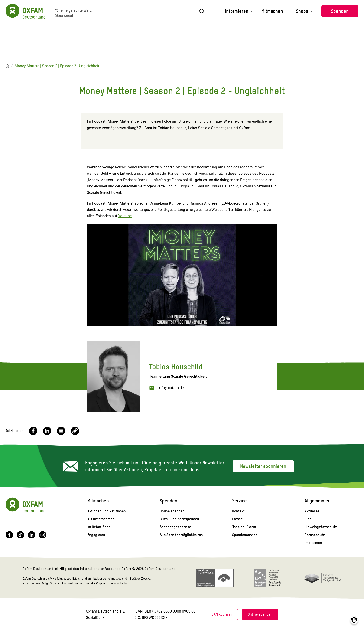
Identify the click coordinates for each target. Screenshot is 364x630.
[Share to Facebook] (33, 431)
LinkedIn (32, 535)
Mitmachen (272, 11)
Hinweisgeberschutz (321, 527)
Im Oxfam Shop (99, 527)
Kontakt (238, 511)
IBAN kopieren (221, 614)
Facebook (9, 535)
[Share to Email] (61, 431)
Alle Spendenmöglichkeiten (181, 535)
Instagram (43, 535)
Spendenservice (245, 535)
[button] (75, 431)
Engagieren (96, 535)
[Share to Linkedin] (47, 431)
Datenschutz (315, 535)
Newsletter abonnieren (263, 466)
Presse (237, 519)
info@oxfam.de (171, 388)
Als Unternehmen (101, 519)
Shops (302, 11)
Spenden (340, 11)
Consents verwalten (354, 620)
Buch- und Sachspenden (179, 519)
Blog (308, 519)
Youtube (125, 216)
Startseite (7, 66)
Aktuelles (312, 511)
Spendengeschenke (175, 527)
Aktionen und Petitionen (107, 511)
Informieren (237, 11)
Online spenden (172, 511)
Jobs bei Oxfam (244, 527)
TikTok (20, 535)
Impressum (313, 543)
